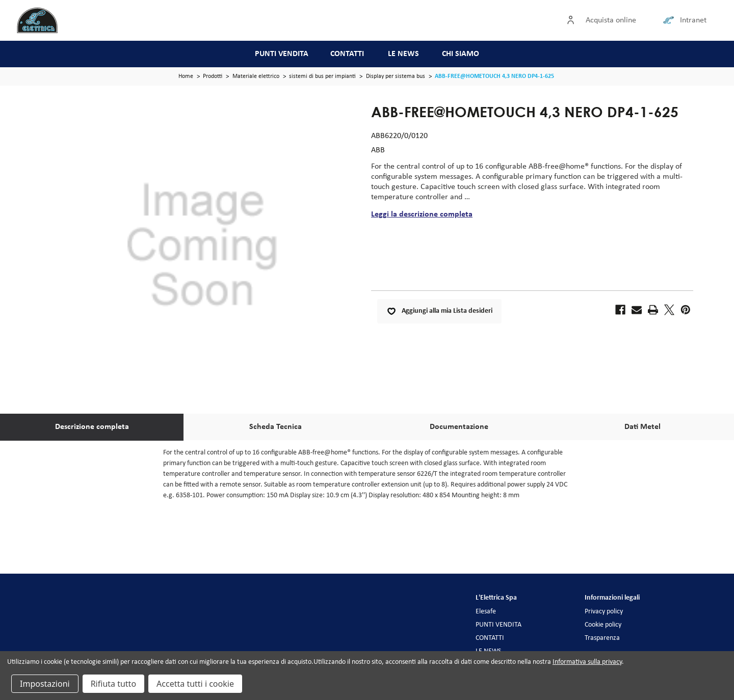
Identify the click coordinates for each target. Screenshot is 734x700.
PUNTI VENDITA (282, 54)
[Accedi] (573, 20)
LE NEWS (403, 54)
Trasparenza (602, 638)
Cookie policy (603, 625)
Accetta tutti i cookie (195, 684)
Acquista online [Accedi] (611, 20)
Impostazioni (45, 684)
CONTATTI (347, 54)
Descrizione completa (92, 427)
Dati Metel (643, 427)
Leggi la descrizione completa (422, 214)
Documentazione (459, 427)
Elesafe (486, 612)
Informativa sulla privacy (587, 662)
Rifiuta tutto (113, 684)
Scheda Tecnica (276, 427)
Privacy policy (604, 612)
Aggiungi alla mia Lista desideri (439, 311)
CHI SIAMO (461, 54)
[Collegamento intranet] (670, 20)
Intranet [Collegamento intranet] (693, 20)
